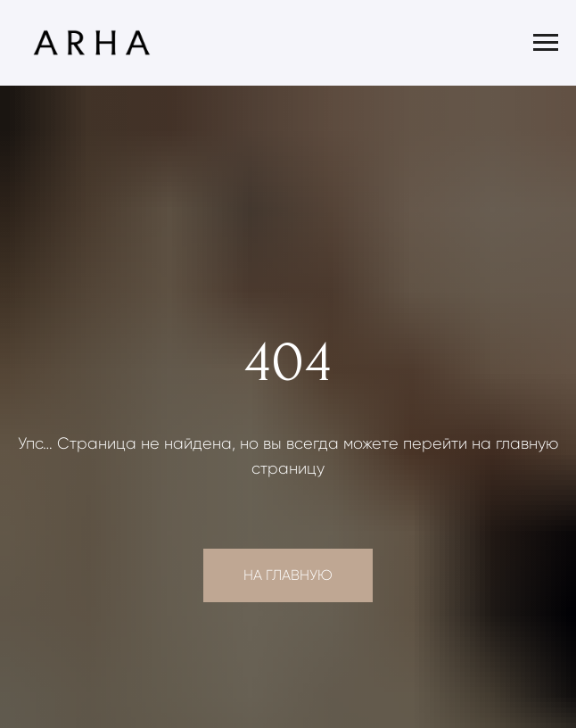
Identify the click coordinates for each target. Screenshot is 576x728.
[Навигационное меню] (546, 43)
